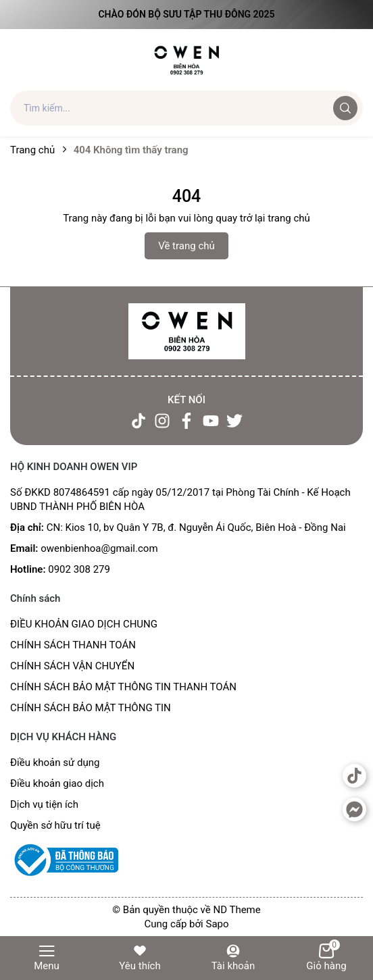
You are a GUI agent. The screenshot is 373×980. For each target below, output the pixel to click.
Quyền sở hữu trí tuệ (55, 825)
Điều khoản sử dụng (55, 763)
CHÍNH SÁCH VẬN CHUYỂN (72, 666)
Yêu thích (140, 957)
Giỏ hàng (326, 957)
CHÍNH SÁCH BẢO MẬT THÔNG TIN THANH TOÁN (123, 687)
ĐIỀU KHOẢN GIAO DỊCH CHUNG (84, 624)
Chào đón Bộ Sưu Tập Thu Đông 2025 (186, 14)
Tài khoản (233, 957)
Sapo (217, 924)
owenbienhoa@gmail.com (99, 548)
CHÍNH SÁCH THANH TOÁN (73, 645)
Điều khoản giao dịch (57, 783)
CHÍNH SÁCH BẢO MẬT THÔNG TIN (91, 708)
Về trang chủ (186, 246)
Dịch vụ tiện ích (44, 804)
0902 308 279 (79, 569)
